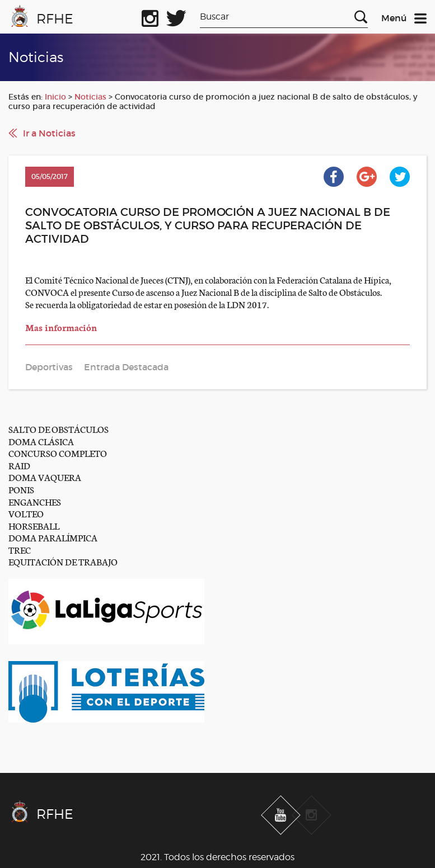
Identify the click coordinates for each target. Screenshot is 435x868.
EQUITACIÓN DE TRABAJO (63, 561)
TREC (20, 549)
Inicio (55, 97)
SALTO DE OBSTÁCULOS (59, 429)
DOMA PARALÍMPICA (53, 537)
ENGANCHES (35, 501)
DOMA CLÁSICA (41, 441)
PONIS (21, 489)
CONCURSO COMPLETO (58, 453)
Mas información (62, 327)
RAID (19, 465)
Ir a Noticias (49, 133)
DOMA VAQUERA (45, 477)
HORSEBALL (34, 525)
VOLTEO (26, 513)
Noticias (90, 97)
